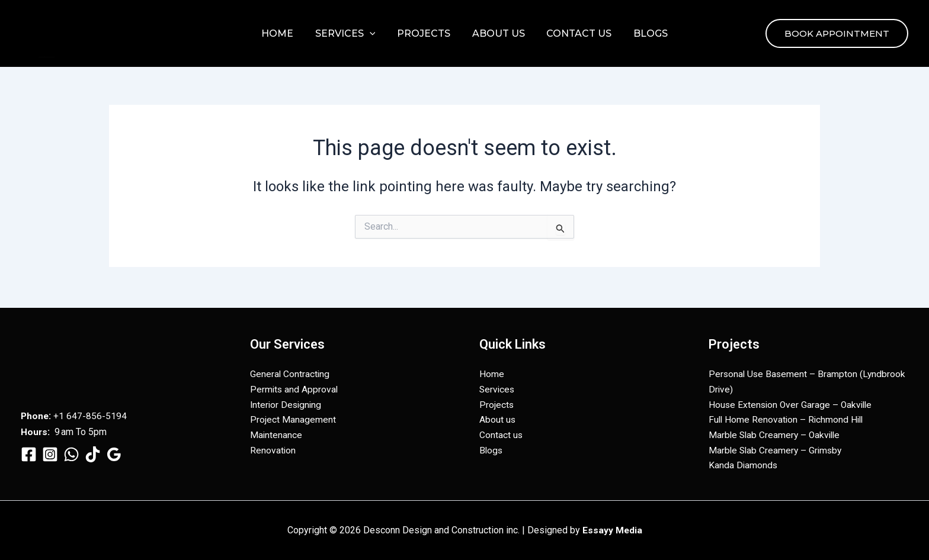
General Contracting (290, 371)
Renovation (273, 450)
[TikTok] (93, 451)
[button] (374, 34)
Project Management (293, 418)
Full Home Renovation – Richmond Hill (788, 418)
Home (284, 33)
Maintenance (276, 434)
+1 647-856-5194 (91, 413)
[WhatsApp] (71, 451)
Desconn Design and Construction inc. (47, 57)
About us (497, 33)
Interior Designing (287, 403)
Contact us (575, 33)
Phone (35, 413)
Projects (425, 33)
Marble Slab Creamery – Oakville (776, 434)
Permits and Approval (295, 387)
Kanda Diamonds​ (744, 466)
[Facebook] (29, 451)
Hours (34, 429)
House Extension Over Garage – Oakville (792, 403)
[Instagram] (50, 451)
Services (350, 34)
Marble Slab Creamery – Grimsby (777, 450)
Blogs (643, 33)
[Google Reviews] (114, 451)
